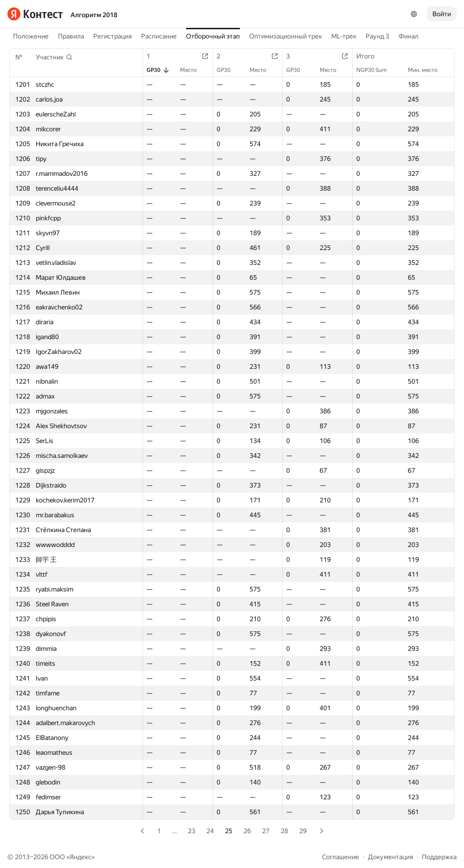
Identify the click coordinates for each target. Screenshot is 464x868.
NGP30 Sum (376, 70)
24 (210, 831)
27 (266, 831)
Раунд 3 (377, 36)
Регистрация (113, 36)
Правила (71, 36)
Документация (390, 857)
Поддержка (439, 857)
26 (247, 831)
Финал (409, 36)
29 (303, 831)
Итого (370, 56)
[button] (54, 57)
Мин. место (427, 70)
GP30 (158, 70)
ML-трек (344, 36)
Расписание (159, 36)
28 (284, 831)
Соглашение (341, 857)
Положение (31, 36)
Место (193, 70)
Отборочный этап (213, 36)
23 (192, 831)
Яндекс (81, 857)
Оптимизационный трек (286, 36)
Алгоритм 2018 (94, 15)
